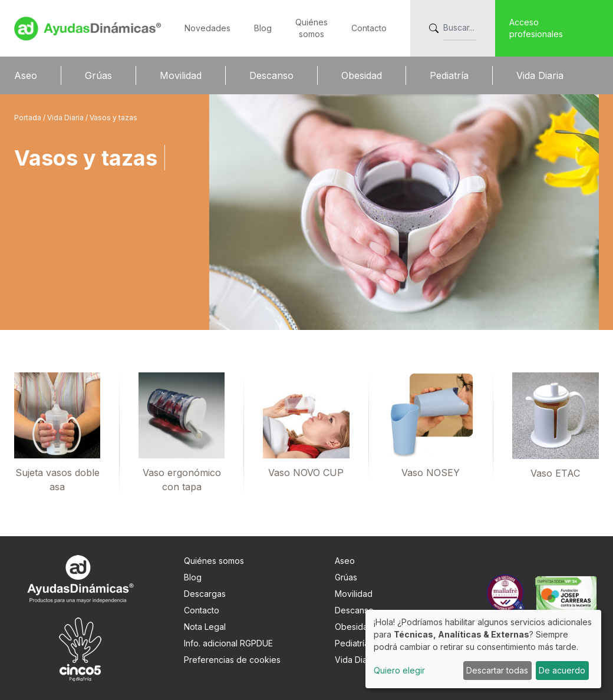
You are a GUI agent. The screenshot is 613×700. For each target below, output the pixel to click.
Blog (263, 28)
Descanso (271, 75)
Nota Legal (205, 627)
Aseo (26, 75)
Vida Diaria (540, 75)
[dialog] (483, 649)
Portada (29, 118)
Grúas (98, 75)
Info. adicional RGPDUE (228, 643)
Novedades (207, 28)
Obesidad (362, 75)
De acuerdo (562, 670)
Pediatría (449, 75)
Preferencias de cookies (232, 660)
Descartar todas (497, 670)
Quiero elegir (399, 670)
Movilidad (181, 75)
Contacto (369, 28)
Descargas (205, 594)
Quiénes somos (214, 561)
